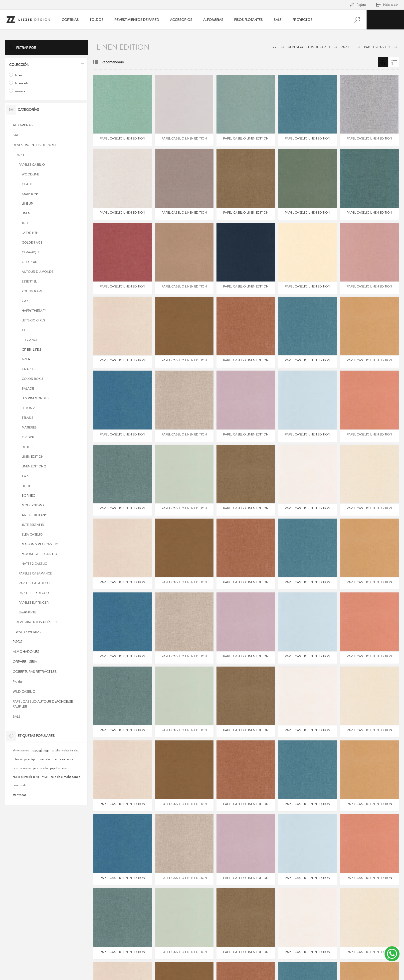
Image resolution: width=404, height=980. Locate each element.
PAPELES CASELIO (32, 165)
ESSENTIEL (29, 281)
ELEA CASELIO (32, 534)
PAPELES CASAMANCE (35, 573)
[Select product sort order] (118, 62)
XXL (24, 330)
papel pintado (58, 768)
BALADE (28, 388)
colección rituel (48, 759)
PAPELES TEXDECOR (34, 593)
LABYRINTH (30, 233)
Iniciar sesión (391, 5)
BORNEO (29, 495)
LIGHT (26, 486)
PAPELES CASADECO (34, 583)
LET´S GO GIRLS (33, 320)
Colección (19, 65)
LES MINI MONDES (35, 398)
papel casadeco (22, 768)
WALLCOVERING (28, 632)
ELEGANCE (30, 340)
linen (19, 75)
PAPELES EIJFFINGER (34, 603)
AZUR (26, 359)
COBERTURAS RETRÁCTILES (35, 672)
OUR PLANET (31, 262)
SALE (17, 135)
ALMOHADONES (26, 652)
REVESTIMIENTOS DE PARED (35, 145)
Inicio (274, 47)
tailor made (20, 785)
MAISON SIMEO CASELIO (40, 544)
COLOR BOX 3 (32, 379)
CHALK (27, 184)
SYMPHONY (30, 194)
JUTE (25, 223)
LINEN (26, 213)
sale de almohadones (65, 777)
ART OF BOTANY (34, 515)
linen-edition (24, 83)
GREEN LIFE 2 (31, 350)
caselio (56, 750)
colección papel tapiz (25, 759)
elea (62, 759)
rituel (45, 777)
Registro (361, 5)
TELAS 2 (27, 418)
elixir (70, 759)
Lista (394, 62)
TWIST (26, 476)
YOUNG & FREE (33, 291)
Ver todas (19, 795)
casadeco (40, 750)
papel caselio (40, 768)
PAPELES (22, 155)
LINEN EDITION (33, 457)
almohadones (21, 750)
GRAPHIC (29, 369)
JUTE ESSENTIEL (33, 525)
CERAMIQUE (31, 252)
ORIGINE (28, 437)
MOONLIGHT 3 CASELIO (39, 554)
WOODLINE (30, 174)
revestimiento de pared (26, 777)
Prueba (18, 682)
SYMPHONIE (28, 612)
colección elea (70, 751)
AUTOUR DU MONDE (38, 272)
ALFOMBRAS (23, 125)
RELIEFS (27, 447)
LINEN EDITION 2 (34, 466)
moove (20, 91)
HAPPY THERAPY (34, 311)
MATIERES (29, 427)
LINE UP (27, 204)
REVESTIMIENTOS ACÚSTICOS (38, 622)
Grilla (383, 62)
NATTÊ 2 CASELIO (35, 564)
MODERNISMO (33, 505)
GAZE (26, 301)
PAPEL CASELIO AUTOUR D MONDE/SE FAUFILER (43, 704)
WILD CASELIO (24, 692)
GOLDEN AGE (32, 242)
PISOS (17, 642)
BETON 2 (28, 408)
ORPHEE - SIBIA (25, 662)
